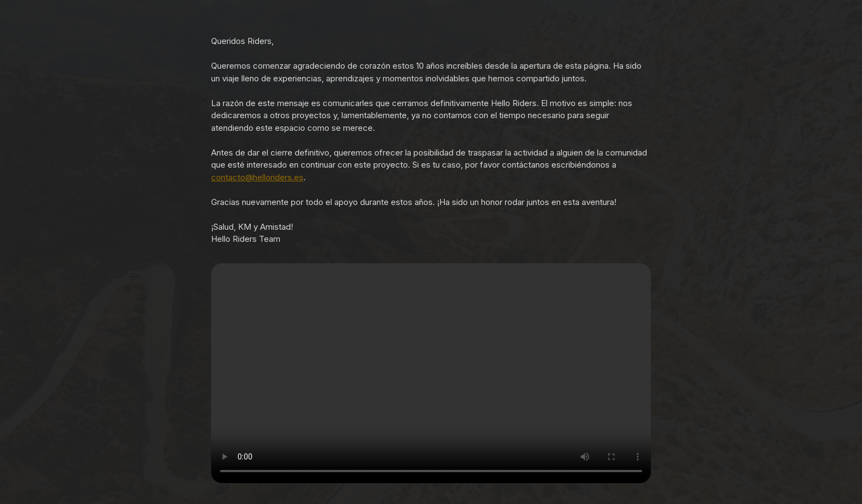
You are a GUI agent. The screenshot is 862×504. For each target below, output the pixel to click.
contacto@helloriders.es (257, 177)
